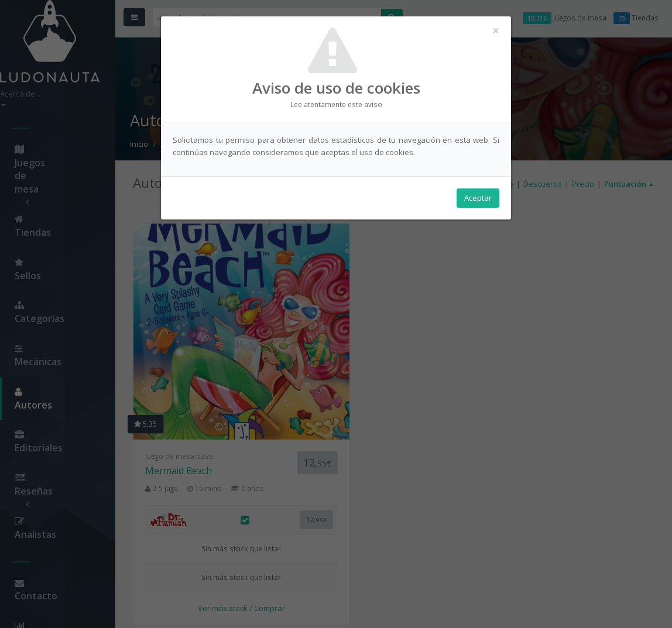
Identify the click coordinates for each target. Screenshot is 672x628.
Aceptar (478, 200)
